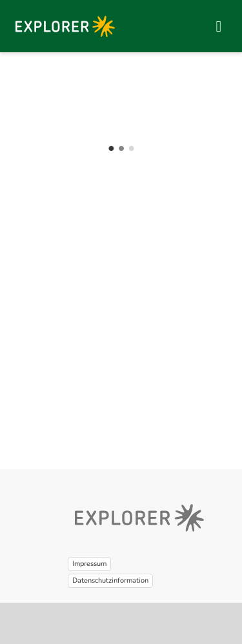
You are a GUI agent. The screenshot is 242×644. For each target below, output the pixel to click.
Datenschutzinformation (110, 580)
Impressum (89, 564)
